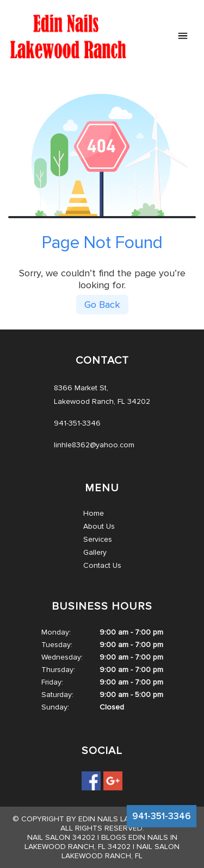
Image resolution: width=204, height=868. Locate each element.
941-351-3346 (162, 816)
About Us (99, 526)
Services (98, 539)
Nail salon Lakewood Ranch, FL (120, 851)
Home (94, 513)
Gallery (95, 552)
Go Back (102, 305)
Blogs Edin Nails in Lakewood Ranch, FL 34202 (101, 842)
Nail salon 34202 (61, 837)
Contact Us (102, 565)
